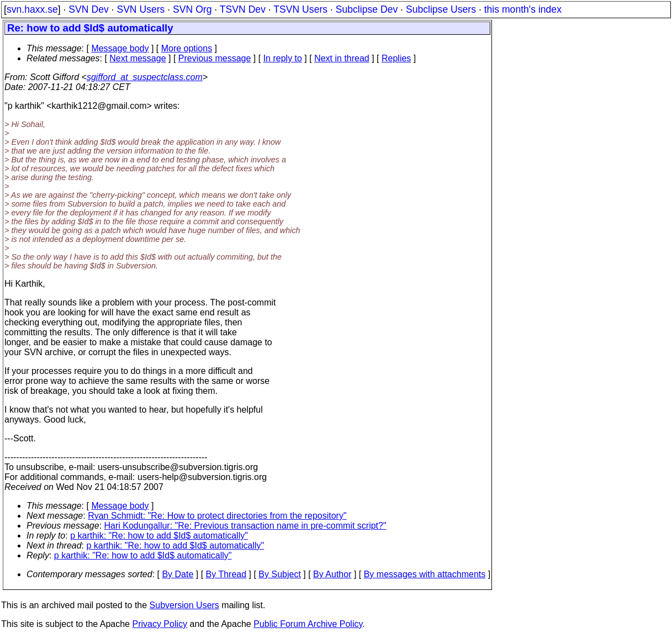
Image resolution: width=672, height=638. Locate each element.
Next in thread (342, 58)
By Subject (279, 574)
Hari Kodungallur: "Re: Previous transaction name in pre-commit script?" (245, 526)
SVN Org (192, 9)
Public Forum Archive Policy (308, 624)
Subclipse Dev (367, 9)
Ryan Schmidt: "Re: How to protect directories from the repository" (217, 516)
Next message (137, 58)
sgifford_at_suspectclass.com (145, 77)
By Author (332, 574)
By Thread (226, 574)
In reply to (283, 58)
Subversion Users (184, 605)
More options (187, 48)
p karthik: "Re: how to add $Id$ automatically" (159, 536)
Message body (120, 48)
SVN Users (141, 9)
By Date (178, 574)
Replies (396, 58)
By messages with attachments (425, 574)
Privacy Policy (160, 624)
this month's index (523, 9)
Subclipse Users (441, 9)
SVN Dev (88, 9)
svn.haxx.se (32, 9)
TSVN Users (300, 9)
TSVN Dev (243, 9)
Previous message (215, 58)
